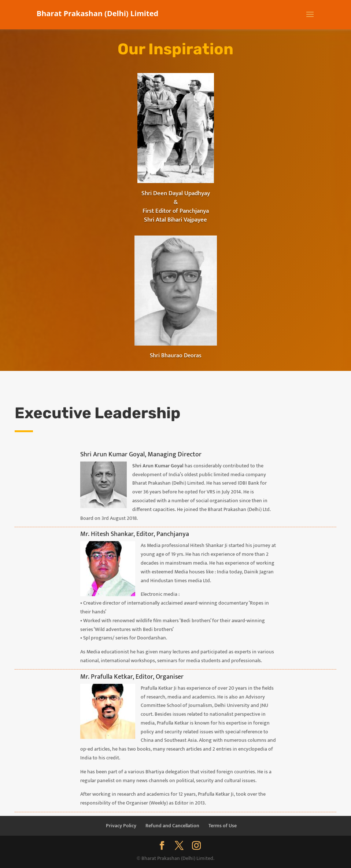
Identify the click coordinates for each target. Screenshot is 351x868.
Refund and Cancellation (172, 826)
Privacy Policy (121, 826)
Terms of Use (223, 826)
